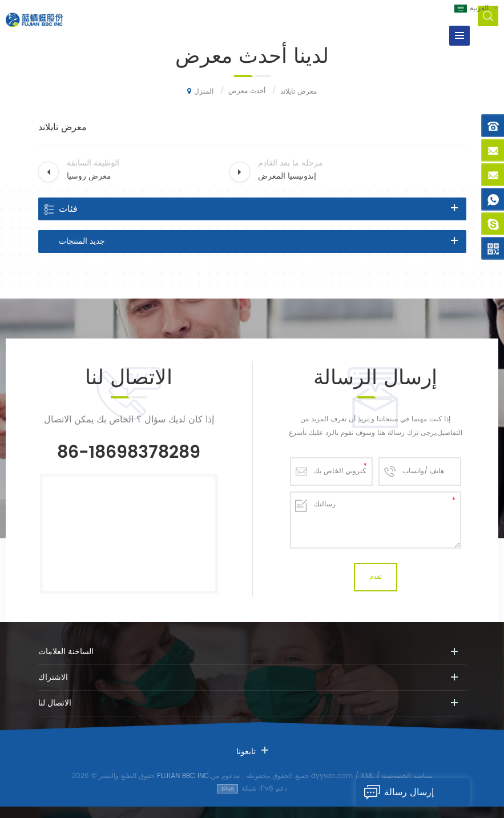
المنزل (200, 91)
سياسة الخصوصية (407, 776)
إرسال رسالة (395, 792)
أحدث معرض (247, 91)
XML (367, 776)
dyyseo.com (332, 776)
